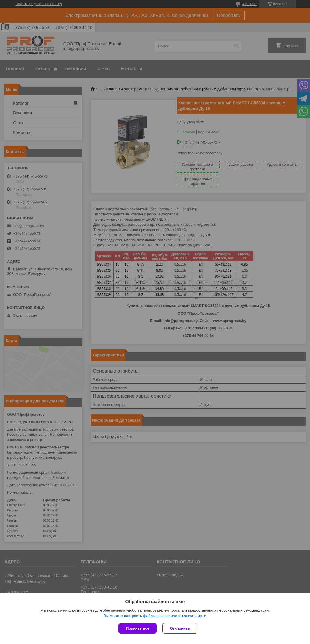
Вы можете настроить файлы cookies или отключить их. (153, 616)
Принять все (138, 628)
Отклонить (180, 628)
